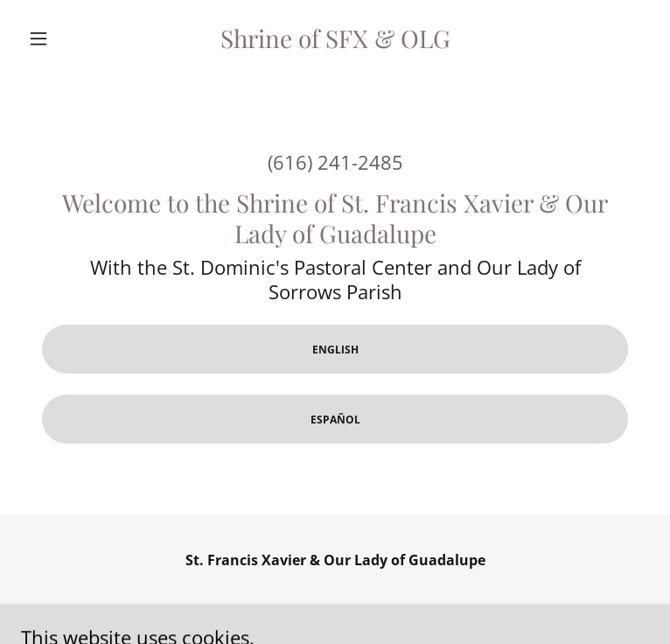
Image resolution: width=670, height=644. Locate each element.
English (335, 350)
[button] (68, 38)
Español (335, 420)
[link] (335, 38)
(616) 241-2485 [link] (335, 162)
